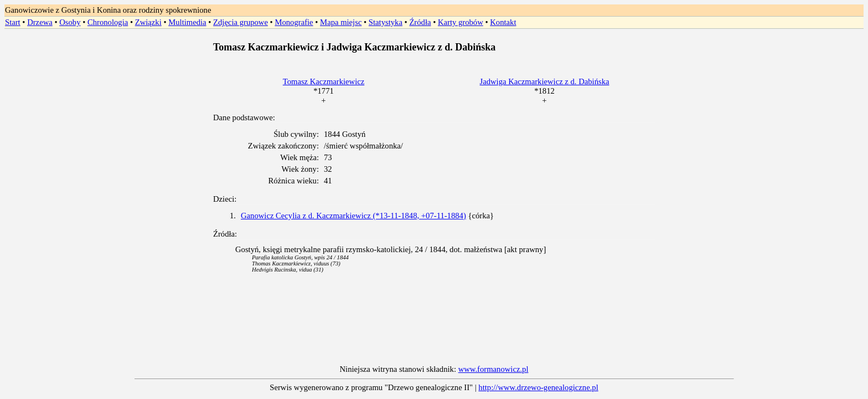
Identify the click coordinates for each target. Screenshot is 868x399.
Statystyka (386, 22)
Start (13, 22)
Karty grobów (461, 22)
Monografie (294, 22)
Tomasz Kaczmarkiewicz (324, 81)
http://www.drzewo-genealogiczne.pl (538, 387)
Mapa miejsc (341, 22)
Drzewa (40, 22)
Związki (148, 22)
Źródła (420, 22)
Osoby (70, 22)
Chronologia (108, 22)
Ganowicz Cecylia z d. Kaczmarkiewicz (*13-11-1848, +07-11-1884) (353, 216)
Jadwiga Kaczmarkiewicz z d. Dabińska (545, 81)
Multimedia (187, 22)
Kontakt (503, 22)
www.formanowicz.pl (494, 369)
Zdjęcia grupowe (241, 22)
